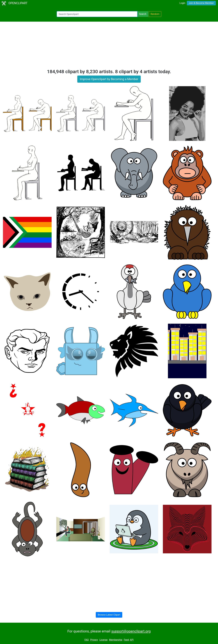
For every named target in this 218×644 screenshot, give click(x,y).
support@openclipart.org (131, 631)
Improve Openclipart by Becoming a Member (109, 79)
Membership (116, 640)
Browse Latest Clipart (109, 615)
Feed (126, 640)
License (104, 640)
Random (155, 14)
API (132, 640)
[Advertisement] (109, 47)
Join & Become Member (201, 3)
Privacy (94, 640)
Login (182, 3)
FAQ (87, 640)
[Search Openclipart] (97, 14)
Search (143, 14)
